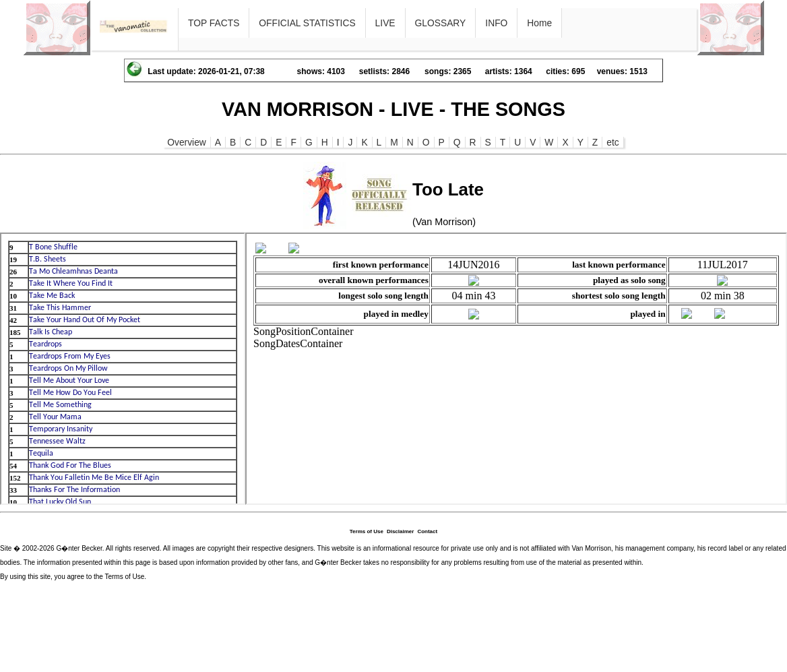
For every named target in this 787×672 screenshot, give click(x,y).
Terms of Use (367, 531)
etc (612, 142)
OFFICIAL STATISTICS (307, 23)
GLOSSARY (441, 23)
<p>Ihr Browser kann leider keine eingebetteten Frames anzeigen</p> (123, 369)
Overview (187, 142)
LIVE (385, 23)
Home (539, 23)
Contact (427, 531)
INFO (496, 23)
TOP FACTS (214, 23)
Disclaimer (400, 531)
